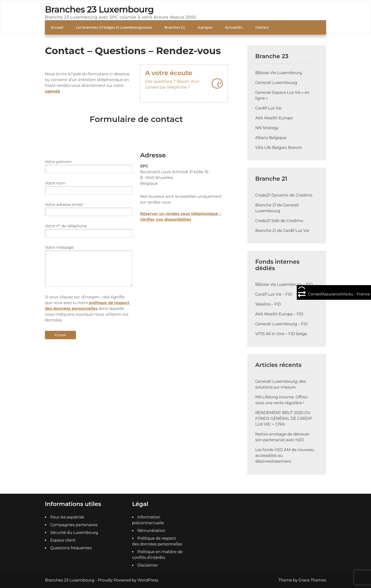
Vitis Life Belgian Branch (278, 148)
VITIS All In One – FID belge (281, 334)
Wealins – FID (268, 304)
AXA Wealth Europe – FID (279, 314)
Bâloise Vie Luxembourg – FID (284, 284)
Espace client (63, 540)
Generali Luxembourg (276, 83)
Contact (262, 27)
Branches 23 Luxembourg (99, 9)
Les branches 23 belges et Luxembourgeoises (114, 27)
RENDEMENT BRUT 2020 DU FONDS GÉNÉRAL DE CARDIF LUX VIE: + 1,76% (284, 419)
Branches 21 (175, 27)
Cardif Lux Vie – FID (274, 294)
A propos (205, 27)
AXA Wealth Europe (274, 118)
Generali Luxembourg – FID (281, 324)
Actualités (234, 27)
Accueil (57, 27)
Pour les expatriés (67, 517)
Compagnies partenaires (74, 525)
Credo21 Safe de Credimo (279, 221)
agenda (53, 91)
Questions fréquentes (71, 548)
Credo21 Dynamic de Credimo (284, 195)
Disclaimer (148, 565)
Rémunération (151, 531)
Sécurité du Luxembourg (74, 533)
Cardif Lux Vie (268, 108)
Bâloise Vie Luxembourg (279, 73)
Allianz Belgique (271, 138)
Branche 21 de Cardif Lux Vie (282, 231)
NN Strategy (267, 128)
